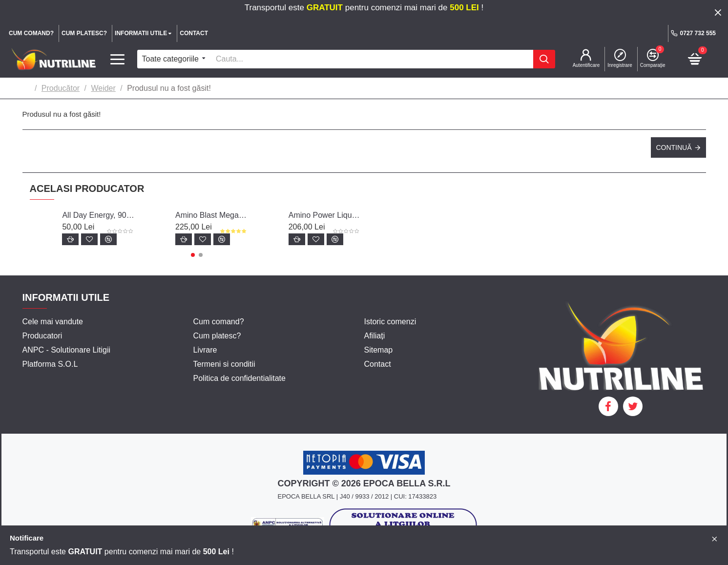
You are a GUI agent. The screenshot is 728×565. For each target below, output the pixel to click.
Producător (61, 88)
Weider (103, 88)
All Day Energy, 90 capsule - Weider (98, 215)
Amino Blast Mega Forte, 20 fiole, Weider (211, 215)
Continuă (674, 147)
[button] (193, 255)
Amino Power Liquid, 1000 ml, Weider (325, 215)
